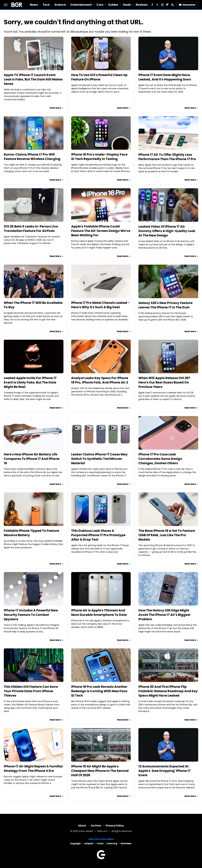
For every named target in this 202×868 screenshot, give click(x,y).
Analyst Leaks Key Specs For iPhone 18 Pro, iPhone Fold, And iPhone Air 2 (100, 380)
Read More (55, 108)
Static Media (86, 831)
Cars (100, 5)
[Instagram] (162, 5)
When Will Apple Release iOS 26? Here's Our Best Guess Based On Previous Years (164, 382)
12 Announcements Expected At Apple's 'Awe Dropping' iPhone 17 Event (164, 771)
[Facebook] (152, 5)
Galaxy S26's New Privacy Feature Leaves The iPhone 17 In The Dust (165, 305)
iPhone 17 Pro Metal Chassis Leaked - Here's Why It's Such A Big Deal (100, 305)
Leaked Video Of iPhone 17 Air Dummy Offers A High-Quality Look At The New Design (167, 231)
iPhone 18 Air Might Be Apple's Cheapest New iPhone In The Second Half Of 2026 (100, 771)
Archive (96, 826)
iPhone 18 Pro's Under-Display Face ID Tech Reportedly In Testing (99, 157)
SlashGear (126, 844)
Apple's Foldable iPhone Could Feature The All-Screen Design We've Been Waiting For (101, 231)
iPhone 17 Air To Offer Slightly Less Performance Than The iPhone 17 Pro (167, 157)
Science (60, 5)
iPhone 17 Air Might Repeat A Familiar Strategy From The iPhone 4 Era (33, 769)
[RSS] (172, 5)
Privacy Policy (115, 826)
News (34, 5)
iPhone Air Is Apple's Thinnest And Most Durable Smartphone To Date (99, 613)
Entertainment (81, 5)
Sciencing (112, 844)
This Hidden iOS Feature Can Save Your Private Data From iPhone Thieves (31, 691)
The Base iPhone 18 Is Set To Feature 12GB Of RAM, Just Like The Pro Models (167, 535)
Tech (46, 5)
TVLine (100, 844)
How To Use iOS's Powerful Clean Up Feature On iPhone (99, 77)
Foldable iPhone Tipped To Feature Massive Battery (31, 533)
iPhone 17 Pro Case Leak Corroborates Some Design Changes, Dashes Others (160, 459)
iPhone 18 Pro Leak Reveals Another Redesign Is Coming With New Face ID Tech (99, 691)
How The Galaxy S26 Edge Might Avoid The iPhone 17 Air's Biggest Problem (164, 615)
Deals (127, 5)
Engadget (76, 844)
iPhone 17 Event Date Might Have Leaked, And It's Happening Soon (165, 77)
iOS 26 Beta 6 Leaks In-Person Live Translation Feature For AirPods (31, 229)
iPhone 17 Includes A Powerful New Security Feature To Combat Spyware (31, 615)
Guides (113, 5)
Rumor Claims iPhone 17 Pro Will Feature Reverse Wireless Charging (32, 157)
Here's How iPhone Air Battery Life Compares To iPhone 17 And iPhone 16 (32, 459)
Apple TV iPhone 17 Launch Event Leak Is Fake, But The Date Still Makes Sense (33, 79)
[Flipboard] (167, 5)
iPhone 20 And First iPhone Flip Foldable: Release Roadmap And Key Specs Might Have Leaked (168, 691)
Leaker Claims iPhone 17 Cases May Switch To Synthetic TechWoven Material (99, 459)
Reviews (142, 5)
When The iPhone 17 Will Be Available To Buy (33, 305)
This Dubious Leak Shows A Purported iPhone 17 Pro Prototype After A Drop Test (98, 535)
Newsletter (187, 5)
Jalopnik (89, 844)
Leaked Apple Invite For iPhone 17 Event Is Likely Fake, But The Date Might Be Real (30, 382)
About (82, 826)
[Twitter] (157, 5)
